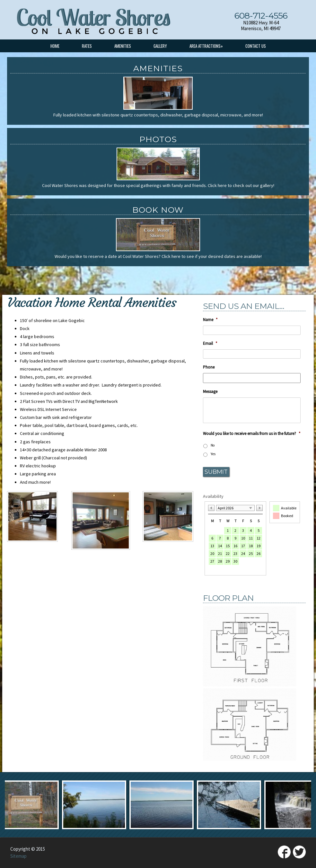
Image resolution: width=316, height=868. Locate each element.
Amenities (123, 46)
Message (210, 392)
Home (55, 46)
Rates (87, 46)
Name (210, 320)
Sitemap (18, 856)
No (213, 445)
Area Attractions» (206, 46)
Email (210, 344)
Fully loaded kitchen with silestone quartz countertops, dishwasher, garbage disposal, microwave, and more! (158, 115)
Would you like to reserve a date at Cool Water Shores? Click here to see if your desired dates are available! (158, 256)
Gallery (160, 46)
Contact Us (256, 46)
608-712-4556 (261, 16)
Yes (213, 454)
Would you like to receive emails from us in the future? (252, 434)
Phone (209, 367)
